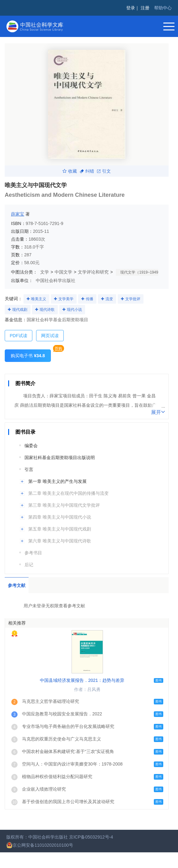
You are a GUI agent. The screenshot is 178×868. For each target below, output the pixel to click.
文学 (45, 272)
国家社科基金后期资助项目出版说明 (60, 458)
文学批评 (133, 299)
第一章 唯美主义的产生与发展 (57, 481)
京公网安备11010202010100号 (40, 845)
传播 (89, 299)
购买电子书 (28, 356)
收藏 (70, 171)
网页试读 (50, 336)
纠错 (87, 171)
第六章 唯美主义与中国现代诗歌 (60, 541)
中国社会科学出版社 (56, 280)
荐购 (58, 348)
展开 (158, 412)
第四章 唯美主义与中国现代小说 (60, 517)
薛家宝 (18, 214)
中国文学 (63, 272)
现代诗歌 (47, 310)
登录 (131, 8)
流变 (109, 299)
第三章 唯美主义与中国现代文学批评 (64, 505)
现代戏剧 (20, 310)
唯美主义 (39, 299)
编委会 (31, 446)
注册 (145, 8)
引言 (29, 469)
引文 (104, 171)
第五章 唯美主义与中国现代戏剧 (60, 529)
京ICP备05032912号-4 (91, 837)
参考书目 (33, 553)
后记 (29, 565)
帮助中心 (163, 8)
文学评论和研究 (93, 272)
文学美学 (66, 299)
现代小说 (74, 310)
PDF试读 (19, 336)
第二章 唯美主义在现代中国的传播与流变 (68, 493)
